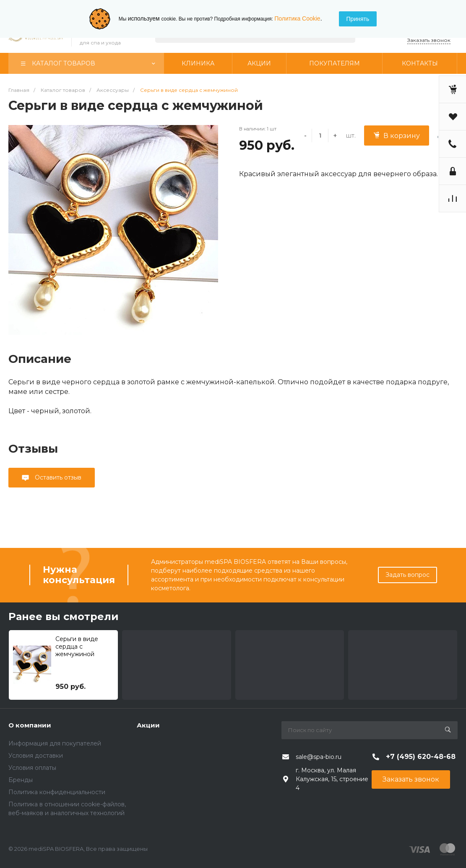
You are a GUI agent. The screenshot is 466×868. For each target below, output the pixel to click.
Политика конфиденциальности (57, 792)
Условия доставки (36, 756)
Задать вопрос (407, 575)
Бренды (21, 780)
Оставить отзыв (57, 477)
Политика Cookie (297, 18)
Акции (148, 725)
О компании (30, 725)
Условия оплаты (32, 768)
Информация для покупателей (55, 743)
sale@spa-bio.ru (319, 757)
